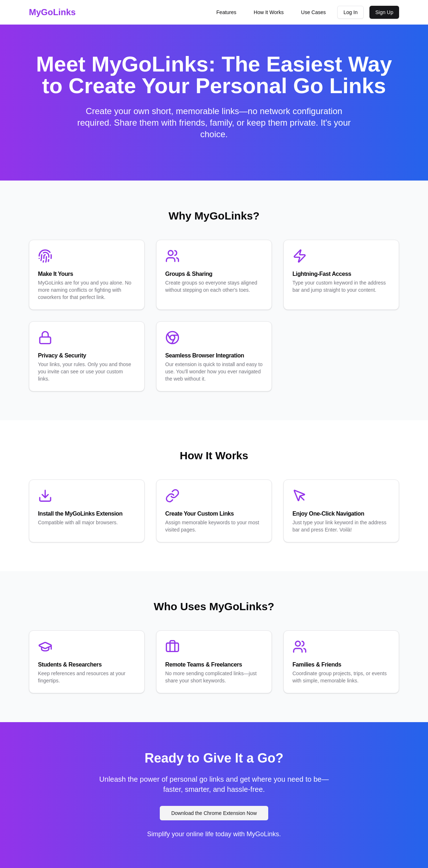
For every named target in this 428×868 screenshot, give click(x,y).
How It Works (269, 12)
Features (226, 12)
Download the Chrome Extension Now (214, 813)
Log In (350, 12)
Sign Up (384, 12)
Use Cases (313, 12)
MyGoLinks (52, 12)
